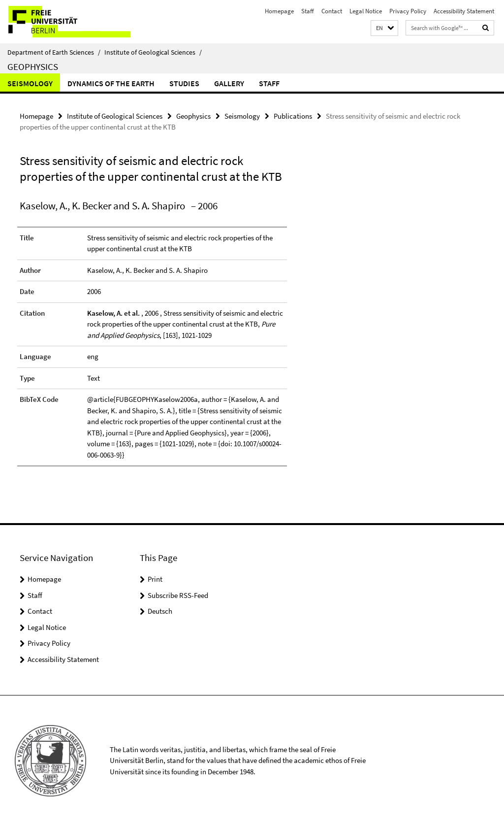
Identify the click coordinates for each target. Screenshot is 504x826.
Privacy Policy (408, 11)
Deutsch (160, 611)
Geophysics (33, 66)
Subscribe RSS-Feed (178, 595)
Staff (308, 11)
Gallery (229, 83)
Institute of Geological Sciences (153, 52)
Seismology (30, 83)
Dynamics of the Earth (111, 83)
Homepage (279, 11)
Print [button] (155, 579)
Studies (184, 83)
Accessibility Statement (464, 11)
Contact (332, 11)
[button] (384, 28)
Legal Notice (366, 11)
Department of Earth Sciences (54, 52)
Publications (293, 116)
